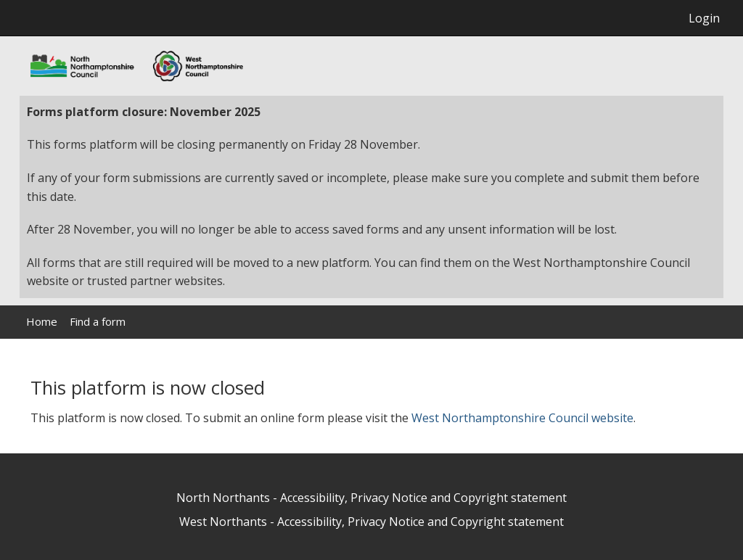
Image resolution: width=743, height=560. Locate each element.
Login (704, 18)
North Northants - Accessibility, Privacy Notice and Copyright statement (371, 498)
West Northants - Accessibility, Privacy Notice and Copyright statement (371, 522)
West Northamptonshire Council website (522, 418)
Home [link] (42, 321)
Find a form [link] (98, 321)
